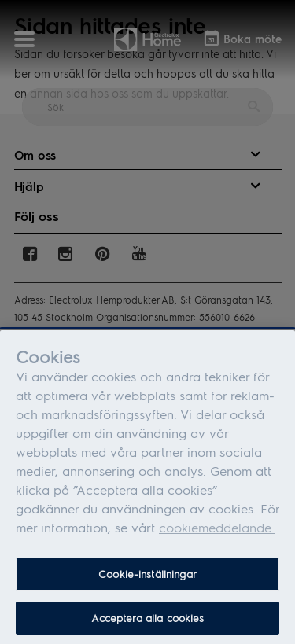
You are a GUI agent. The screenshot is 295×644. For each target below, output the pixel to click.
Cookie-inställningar (147, 584)
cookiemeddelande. (217, 537)
